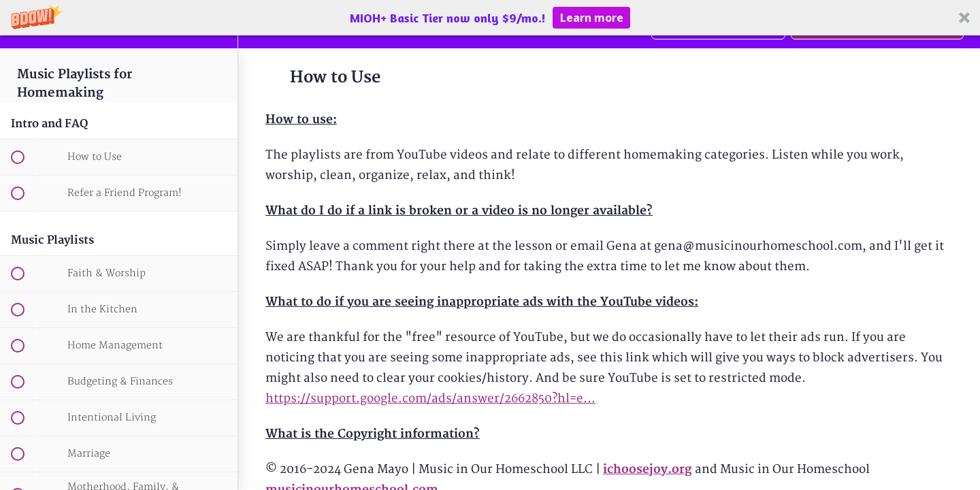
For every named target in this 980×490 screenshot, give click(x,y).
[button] (490, 18)
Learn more (592, 18)
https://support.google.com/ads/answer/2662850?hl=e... (430, 398)
